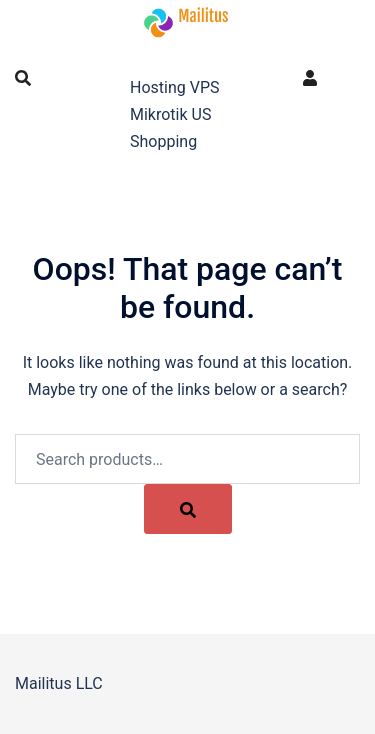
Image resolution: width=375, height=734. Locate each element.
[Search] (188, 509)
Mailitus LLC (185, 58)
